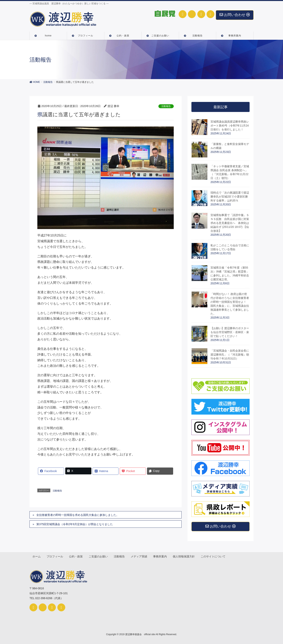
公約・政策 (76, 557)
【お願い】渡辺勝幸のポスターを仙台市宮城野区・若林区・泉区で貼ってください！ (230, 332)
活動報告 (166, 106)
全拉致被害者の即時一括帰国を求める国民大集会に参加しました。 (78, 515)
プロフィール (55, 557)
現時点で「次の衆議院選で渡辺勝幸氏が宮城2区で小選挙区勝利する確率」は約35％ (230, 197)
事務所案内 (161, 557)
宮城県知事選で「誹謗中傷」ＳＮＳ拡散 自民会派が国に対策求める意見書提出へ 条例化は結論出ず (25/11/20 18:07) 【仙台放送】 (230, 223)
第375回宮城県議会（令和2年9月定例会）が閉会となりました (75, 524)
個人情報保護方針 (185, 557)
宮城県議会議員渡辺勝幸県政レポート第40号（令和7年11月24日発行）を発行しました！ (230, 126)
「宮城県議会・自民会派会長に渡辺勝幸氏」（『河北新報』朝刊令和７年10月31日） (230, 355)
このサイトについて (215, 557)
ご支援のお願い (99, 557)
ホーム (37, 557)
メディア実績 (140, 557)
